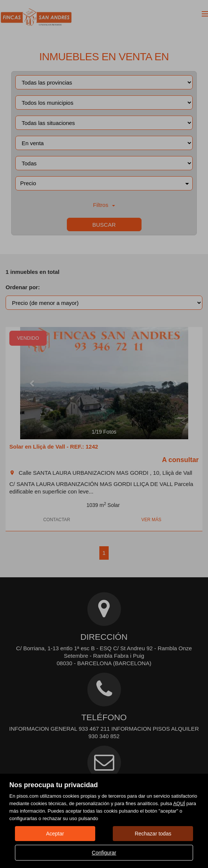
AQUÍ (179, 803)
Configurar (104, 853)
